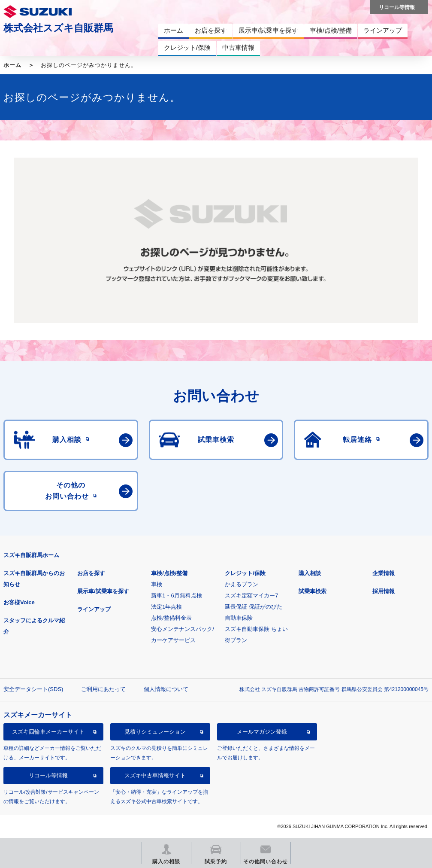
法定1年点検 (166, 607)
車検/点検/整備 (169, 573)
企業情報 (384, 573)
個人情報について (166, 689)
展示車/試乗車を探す (103, 591)
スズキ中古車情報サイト (155, 775)
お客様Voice (19, 602)
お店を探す (91, 573)
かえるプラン (242, 584)
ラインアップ (94, 609)
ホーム (12, 65)
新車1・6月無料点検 (176, 595)
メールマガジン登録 (262, 732)
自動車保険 (239, 618)
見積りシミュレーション (155, 732)
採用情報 (384, 591)
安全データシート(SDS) (33, 689)
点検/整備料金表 (171, 618)
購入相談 (310, 573)
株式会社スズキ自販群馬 (58, 28)
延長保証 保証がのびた (254, 607)
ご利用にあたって (103, 689)
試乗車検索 (313, 591)
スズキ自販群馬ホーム (31, 555)
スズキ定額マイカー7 (251, 595)
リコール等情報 (48, 775)
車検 (157, 584)
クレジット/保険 (245, 573)
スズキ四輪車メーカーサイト (48, 732)
